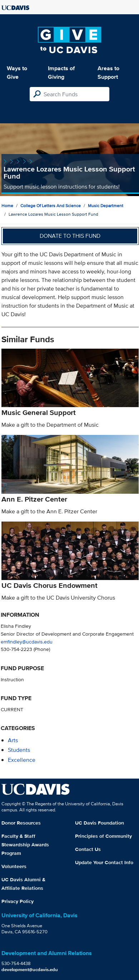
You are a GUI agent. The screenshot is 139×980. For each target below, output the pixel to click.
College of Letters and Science (51, 206)
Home (7, 206)
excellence (22, 760)
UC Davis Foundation (100, 823)
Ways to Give (17, 73)
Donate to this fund (70, 236)
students (19, 750)
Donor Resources (21, 823)
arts (13, 740)
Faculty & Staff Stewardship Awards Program (25, 845)
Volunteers (14, 866)
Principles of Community (103, 836)
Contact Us (88, 849)
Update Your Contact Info (104, 862)
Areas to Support (108, 73)
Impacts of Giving (61, 73)
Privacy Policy (18, 901)
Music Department (106, 206)
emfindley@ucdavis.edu (27, 642)
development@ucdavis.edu (30, 969)
